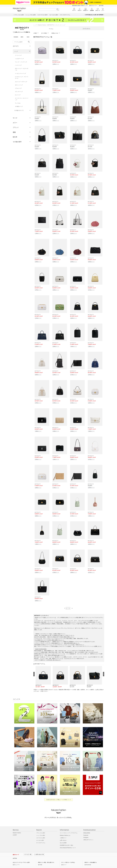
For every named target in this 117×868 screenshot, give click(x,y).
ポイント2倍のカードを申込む (68, 857)
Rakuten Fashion (42, 25)
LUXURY (15, 830)
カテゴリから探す (41, 833)
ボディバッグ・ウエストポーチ (22, 69)
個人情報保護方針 (22, 864)
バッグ (16, 51)
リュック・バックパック (21, 62)
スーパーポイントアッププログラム (69, 828)
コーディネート (86, 28)
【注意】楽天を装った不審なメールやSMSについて (59, 794)
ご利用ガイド (63, 833)
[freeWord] (22, 42)
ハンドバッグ (18, 65)
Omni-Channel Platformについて (68, 843)
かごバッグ (18, 95)
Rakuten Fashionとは (65, 830)
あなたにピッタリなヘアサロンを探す (21, 857)
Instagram (86, 832)
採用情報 (38, 864)
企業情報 (15, 864)
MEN (22, 37)
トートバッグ (18, 55)
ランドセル (18, 103)
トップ (35, 25)
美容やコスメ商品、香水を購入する (46, 857)
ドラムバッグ (18, 88)
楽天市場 (101, 6)
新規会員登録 (87, 828)
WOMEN (16, 37)
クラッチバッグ (19, 92)
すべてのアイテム (41, 838)
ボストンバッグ (19, 85)
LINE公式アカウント (88, 835)
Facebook (86, 830)
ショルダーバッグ (19, 59)
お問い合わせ (63, 835)
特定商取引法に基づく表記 (66, 840)
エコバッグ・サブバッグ (21, 82)
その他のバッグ (19, 106)
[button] (43, 672)
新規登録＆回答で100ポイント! (80, 6)
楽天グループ (93, 6)
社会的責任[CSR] (31, 864)
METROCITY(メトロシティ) (54, 25)
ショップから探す (41, 830)
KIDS (28, 37)
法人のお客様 (63, 838)
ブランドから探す (41, 828)
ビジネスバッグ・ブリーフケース (22, 78)
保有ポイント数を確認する (91, 857)
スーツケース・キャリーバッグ (22, 99)
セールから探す (40, 835)
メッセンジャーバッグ (20, 73)
